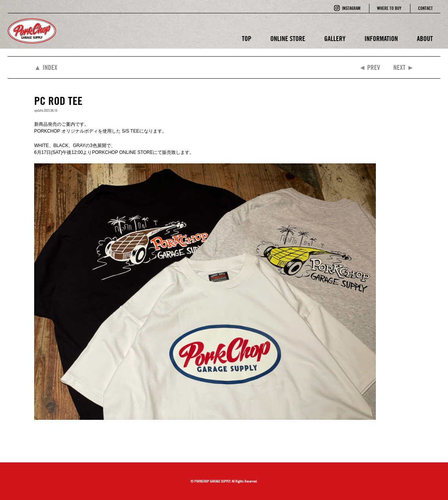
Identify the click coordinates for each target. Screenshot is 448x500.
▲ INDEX (46, 67)
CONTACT (425, 8)
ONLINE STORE (288, 39)
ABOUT (425, 39)
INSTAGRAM (351, 8)
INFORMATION (381, 39)
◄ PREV (369, 67)
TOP (247, 39)
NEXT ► (404, 67)
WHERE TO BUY (389, 8)
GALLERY (335, 39)
